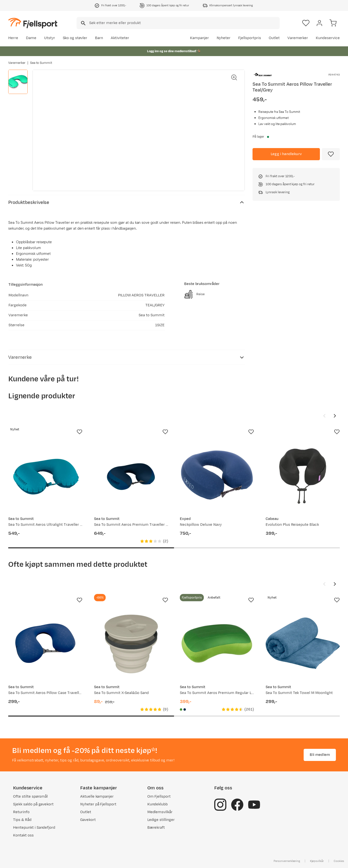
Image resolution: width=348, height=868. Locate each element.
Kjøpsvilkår (317, 861)
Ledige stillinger (161, 820)
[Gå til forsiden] (33, 23)
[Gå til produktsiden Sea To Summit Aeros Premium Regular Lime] (217, 643)
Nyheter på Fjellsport (98, 804)
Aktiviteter (120, 38)
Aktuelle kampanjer (97, 797)
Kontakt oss (23, 835)
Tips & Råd (22, 820)
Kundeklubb (158, 804)
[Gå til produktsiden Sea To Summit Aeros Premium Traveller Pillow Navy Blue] (131, 475)
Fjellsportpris (250, 38)
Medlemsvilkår (160, 812)
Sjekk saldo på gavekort (33, 804)
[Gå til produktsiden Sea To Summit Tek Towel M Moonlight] (303, 643)
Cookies (339, 861)
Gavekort (88, 820)
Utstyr (50, 38)
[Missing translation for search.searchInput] (83, 23)
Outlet (274, 38)
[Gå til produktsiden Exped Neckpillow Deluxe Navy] (217, 475)
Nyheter (224, 38)
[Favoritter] (306, 23)
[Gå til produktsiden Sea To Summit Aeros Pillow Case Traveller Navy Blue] (45, 643)
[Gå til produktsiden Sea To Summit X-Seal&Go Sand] (131, 643)
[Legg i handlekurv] (286, 154)
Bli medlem (320, 755)
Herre (13, 38)
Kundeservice (328, 38)
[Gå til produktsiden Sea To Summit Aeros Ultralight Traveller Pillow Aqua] (45, 475)
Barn (99, 38)
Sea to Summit (41, 63)
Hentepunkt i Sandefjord (34, 828)
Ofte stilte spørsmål (30, 797)
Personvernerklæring (287, 861)
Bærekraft (156, 828)
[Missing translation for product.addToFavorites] (331, 154)
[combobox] (178, 23)
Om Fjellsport (159, 797)
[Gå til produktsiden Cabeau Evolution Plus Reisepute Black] (303, 475)
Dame (31, 38)
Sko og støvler (75, 38)
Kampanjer (199, 38)
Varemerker (298, 38)
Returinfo (21, 812)
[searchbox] (184, 23)
